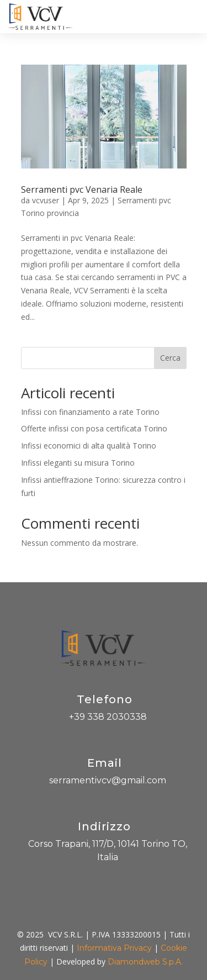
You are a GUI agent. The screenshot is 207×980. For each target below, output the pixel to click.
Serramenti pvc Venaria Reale (82, 189)
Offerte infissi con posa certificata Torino (94, 428)
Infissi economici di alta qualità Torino (89, 446)
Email (105, 763)
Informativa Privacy (114, 948)
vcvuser (46, 200)
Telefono (105, 699)
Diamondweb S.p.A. (145, 962)
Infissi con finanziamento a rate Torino (90, 412)
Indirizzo (104, 826)
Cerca (170, 358)
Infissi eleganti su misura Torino (78, 463)
